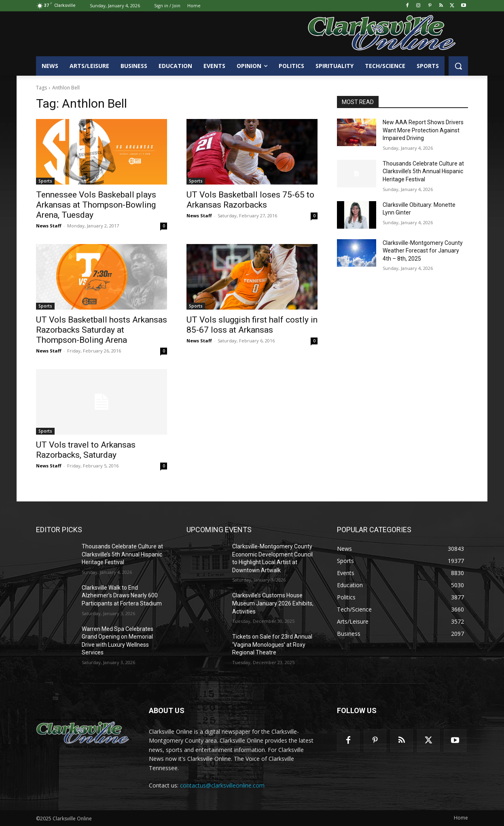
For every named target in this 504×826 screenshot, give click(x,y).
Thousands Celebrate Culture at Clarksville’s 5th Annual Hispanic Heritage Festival (423, 171)
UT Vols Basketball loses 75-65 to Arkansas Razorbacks (250, 200)
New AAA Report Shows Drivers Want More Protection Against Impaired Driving (423, 130)
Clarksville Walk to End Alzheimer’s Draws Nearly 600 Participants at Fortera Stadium (122, 596)
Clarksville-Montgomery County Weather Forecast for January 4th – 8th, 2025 (423, 251)
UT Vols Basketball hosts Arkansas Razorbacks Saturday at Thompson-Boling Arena (102, 330)
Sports (45, 181)
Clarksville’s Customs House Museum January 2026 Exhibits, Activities (273, 603)
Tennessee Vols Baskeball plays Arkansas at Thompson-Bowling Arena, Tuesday (96, 205)
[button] (458, 66)
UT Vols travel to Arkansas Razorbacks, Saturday (86, 450)
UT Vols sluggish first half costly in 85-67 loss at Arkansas (252, 325)
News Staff (49, 226)
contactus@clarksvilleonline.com (222, 785)
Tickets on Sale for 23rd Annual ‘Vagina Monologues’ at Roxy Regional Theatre (272, 644)
